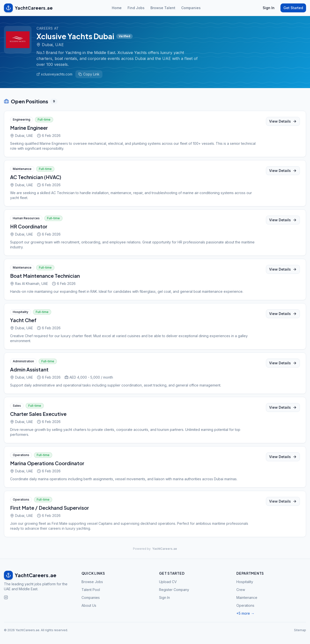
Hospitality (245, 582)
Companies (191, 8)
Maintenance (247, 598)
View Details (283, 122)
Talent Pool (91, 590)
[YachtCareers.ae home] (39, 575)
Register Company (174, 590)
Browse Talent (163, 8)
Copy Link (89, 74)
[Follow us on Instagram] (6, 597)
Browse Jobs (92, 582)
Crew (241, 590)
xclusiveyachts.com (54, 74)
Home (117, 8)
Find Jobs (136, 8)
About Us (89, 605)
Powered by (155, 549)
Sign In (269, 8)
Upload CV (168, 582)
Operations (245, 605)
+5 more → (245, 613)
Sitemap (300, 630)
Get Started (293, 8)
